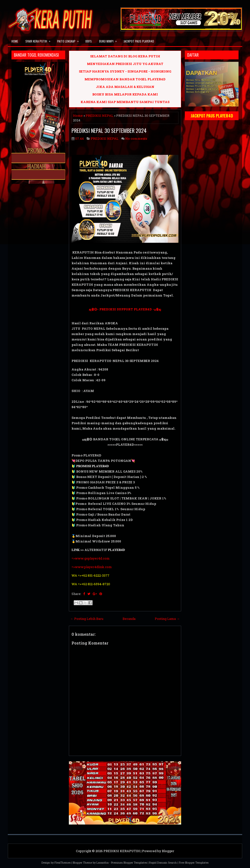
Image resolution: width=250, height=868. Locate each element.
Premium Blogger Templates (129, 863)
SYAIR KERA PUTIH (39, 40)
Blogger (168, 851)
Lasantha (103, 863)
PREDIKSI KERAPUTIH (122, 851)
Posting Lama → (167, 619)
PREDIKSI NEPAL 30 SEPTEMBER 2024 (109, 130)
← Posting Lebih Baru (87, 619)
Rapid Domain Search (163, 863)
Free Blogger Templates (194, 863)
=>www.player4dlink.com (92, 567)
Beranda (129, 619)
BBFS (89, 41)
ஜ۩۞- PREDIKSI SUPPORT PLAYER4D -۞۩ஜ (125, 309)
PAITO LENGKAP (69, 40)
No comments (136, 138)
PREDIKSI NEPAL (99, 116)
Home (15, 41)
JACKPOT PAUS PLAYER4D (139, 41)
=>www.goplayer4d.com (91, 558)
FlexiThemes (62, 863)
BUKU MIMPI (109, 40)
